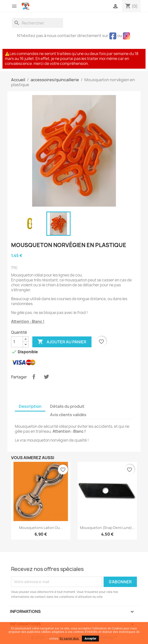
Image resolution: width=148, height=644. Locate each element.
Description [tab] (30, 406)
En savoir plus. (70, 639)
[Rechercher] (37, 23)
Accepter (90, 639)
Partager (34, 377)
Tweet (46, 377)
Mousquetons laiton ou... (41, 528)
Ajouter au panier (62, 342)
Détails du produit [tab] (67, 406)
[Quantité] (17, 342)
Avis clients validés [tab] (68, 415)
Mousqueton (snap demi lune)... (107, 528)
